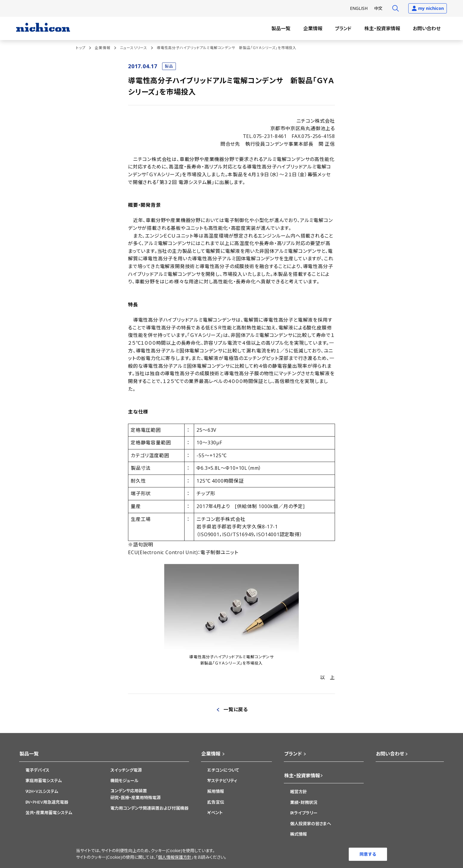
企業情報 (313, 28)
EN (359, 8)
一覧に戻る (236, 709)
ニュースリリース (134, 48)
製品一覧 (281, 28)
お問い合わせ (427, 28)
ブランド (343, 28)
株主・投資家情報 (382, 28)
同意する (368, 854)
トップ (81, 48)
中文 (378, 8)
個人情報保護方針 (175, 857)
